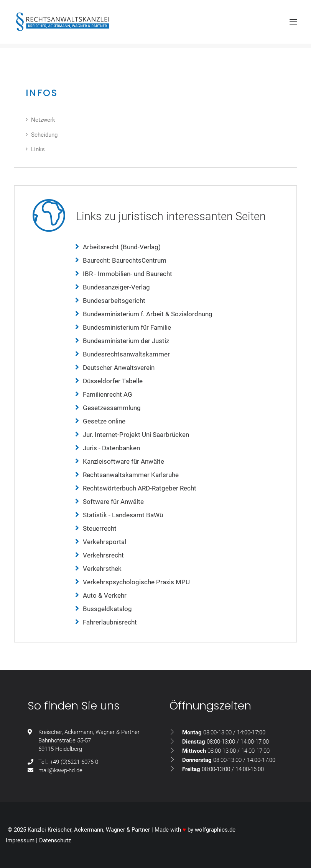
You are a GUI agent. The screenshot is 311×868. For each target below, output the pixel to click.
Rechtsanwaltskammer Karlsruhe (131, 475)
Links (38, 149)
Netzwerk (43, 120)
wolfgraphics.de (215, 830)
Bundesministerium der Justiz (126, 341)
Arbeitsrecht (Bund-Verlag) (122, 247)
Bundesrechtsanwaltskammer (126, 354)
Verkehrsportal (104, 542)
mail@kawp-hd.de (60, 770)
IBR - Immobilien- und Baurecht (128, 274)
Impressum (20, 840)
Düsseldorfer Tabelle (113, 381)
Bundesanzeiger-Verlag (116, 287)
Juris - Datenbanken (111, 448)
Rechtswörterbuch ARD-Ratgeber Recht (140, 488)
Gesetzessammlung (112, 408)
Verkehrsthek (102, 569)
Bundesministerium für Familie (127, 327)
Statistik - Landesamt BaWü (123, 515)
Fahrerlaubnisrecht (110, 622)
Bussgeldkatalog (107, 609)
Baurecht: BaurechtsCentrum (125, 260)
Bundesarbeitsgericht (114, 301)
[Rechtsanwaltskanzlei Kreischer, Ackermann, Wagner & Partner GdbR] (63, 22)
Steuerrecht (100, 528)
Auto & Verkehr (105, 595)
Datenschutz (55, 840)
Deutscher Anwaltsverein (119, 368)
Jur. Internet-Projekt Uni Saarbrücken (136, 435)
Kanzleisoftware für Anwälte (123, 461)
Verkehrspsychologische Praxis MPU (136, 582)
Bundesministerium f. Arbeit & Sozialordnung (148, 314)
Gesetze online (104, 421)
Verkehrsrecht (103, 555)
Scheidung (44, 135)
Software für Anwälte (113, 502)
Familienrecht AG (108, 394)
